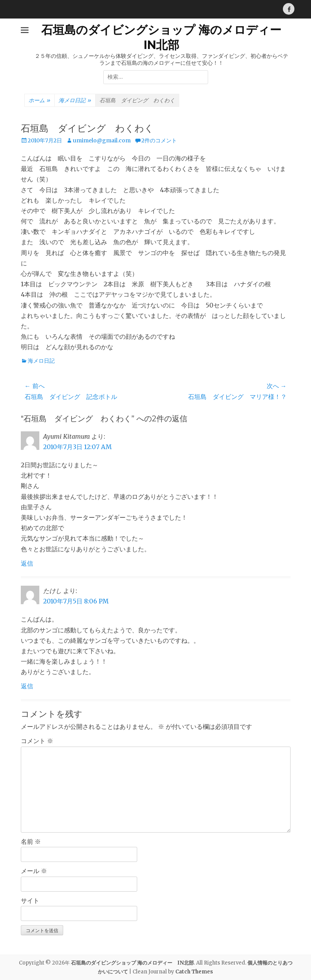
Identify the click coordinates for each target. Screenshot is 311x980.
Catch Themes (194, 972)
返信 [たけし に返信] (27, 686)
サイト (30, 901)
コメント (37, 741)
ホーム (40, 101)
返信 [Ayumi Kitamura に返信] (27, 563)
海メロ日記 (75, 101)
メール (34, 871)
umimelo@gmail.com (102, 140)
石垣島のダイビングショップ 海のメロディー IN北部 (132, 963)
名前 (31, 841)
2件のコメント (159, 140)
